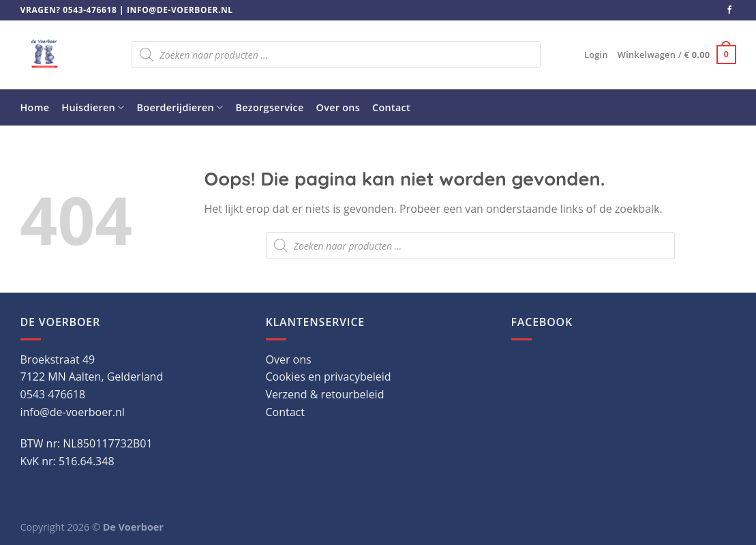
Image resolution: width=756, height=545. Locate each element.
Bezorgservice (270, 107)
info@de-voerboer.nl (180, 10)
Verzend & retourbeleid (325, 394)
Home (35, 107)
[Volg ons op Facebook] (729, 10)
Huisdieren (93, 108)
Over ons (338, 107)
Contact (391, 107)
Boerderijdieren (180, 108)
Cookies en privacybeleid (329, 377)
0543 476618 (53, 394)
